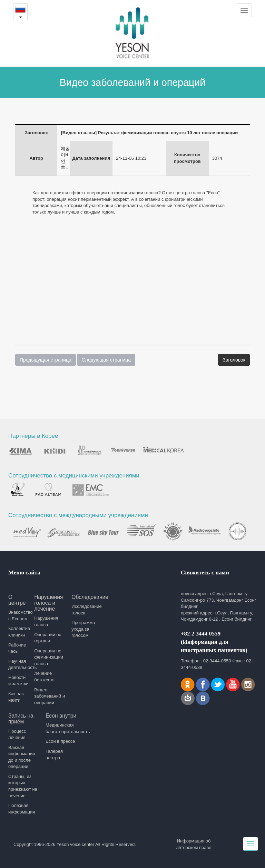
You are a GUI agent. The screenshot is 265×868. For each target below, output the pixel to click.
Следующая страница (106, 360)
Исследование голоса (86, 610)
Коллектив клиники (19, 632)
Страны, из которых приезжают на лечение (23, 786)
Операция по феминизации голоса (49, 657)
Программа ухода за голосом (83, 629)
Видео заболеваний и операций (50, 696)
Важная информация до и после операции (22, 757)
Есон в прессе (60, 741)
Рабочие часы (17, 648)
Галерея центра (54, 754)
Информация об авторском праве (194, 844)
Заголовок (234, 360)
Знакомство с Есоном (19, 615)
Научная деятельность (19, 664)
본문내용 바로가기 (0, 0)
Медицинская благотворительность (62, 728)
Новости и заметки (18, 681)
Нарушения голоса (46, 621)
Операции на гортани (48, 638)
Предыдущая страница (46, 360)
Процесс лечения (17, 734)
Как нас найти (16, 697)
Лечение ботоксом (44, 677)
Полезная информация (22, 809)
